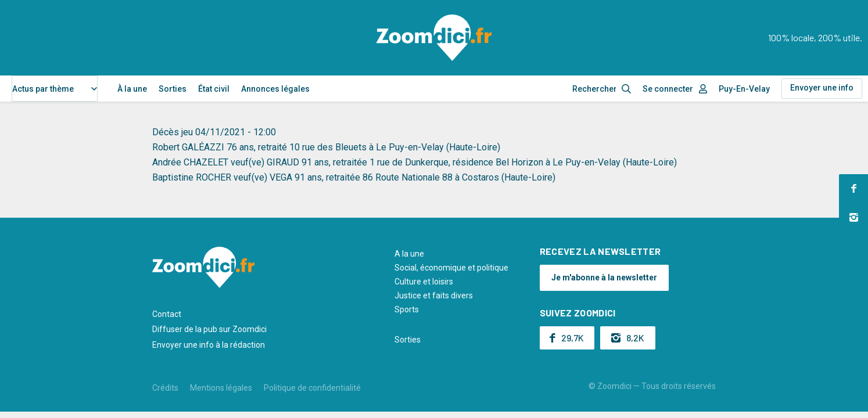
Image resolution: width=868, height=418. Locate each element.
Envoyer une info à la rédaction (209, 345)
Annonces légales (275, 89)
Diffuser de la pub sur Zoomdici (209, 329)
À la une (132, 89)
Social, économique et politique (451, 268)
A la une (409, 254)
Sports (407, 309)
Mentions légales (221, 388)
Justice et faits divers (434, 296)
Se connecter (668, 89)
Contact (167, 314)
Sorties (173, 89)
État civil (214, 89)
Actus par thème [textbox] (43, 89)
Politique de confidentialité (312, 388)
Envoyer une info (822, 88)
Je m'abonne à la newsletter (604, 278)
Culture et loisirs (424, 282)
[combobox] (55, 89)
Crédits (165, 388)
